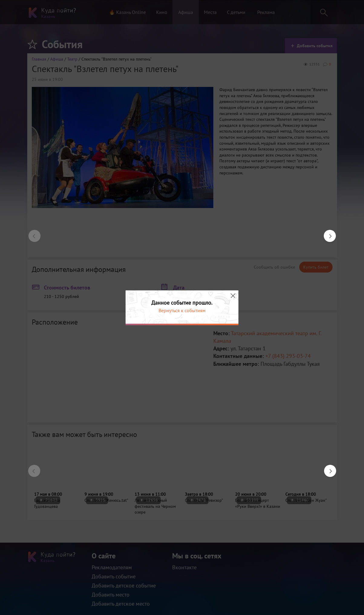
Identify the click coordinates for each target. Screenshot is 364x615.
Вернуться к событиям (182, 310)
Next (327, 233)
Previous (31, 233)
